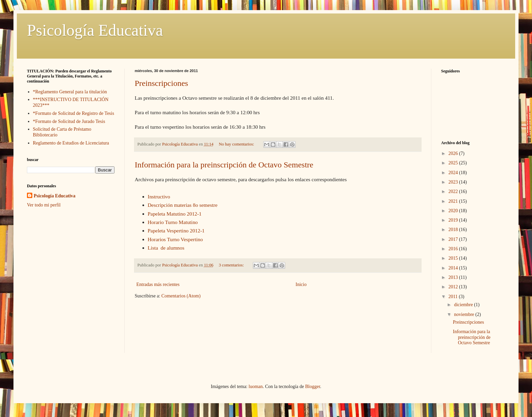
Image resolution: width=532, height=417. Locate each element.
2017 (454, 239)
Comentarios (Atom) (181, 296)
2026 (454, 153)
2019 (454, 220)
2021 (454, 201)
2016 (454, 249)
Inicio (301, 284)
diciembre (464, 305)
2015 (454, 258)
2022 (454, 191)
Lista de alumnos (166, 248)
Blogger (312, 387)
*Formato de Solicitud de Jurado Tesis (69, 121)
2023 (454, 182)
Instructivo (159, 197)
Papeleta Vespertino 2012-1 (176, 231)
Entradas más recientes (158, 284)
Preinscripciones (161, 83)
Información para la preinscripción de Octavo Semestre (224, 165)
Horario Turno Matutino (173, 222)
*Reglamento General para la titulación (70, 92)
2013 (454, 277)
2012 (454, 287)
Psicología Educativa (95, 30)
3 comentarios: (232, 265)
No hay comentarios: (237, 144)
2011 (454, 297)
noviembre (464, 314)
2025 (454, 163)
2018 (454, 230)
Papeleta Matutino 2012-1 (175, 214)
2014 (454, 268)
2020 (454, 211)
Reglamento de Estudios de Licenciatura (71, 143)
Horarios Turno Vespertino (175, 239)
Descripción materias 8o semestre (183, 205)
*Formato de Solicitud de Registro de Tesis (74, 113)
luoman (256, 387)
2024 (454, 173)
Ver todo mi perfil (44, 205)
